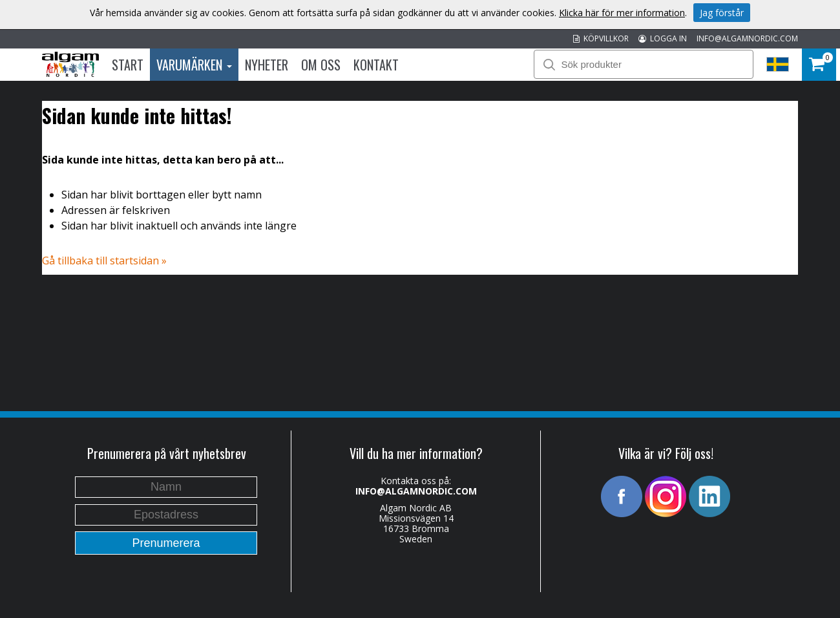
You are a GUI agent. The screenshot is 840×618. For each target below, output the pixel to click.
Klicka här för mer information (622, 13)
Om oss (321, 65)
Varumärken (194, 65)
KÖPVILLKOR (601, 38)
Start (128, 65)
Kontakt (376, 65)
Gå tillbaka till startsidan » (104, 261)
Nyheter (267, 65)
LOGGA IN (663, 38)
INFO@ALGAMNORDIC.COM (747, 38)
